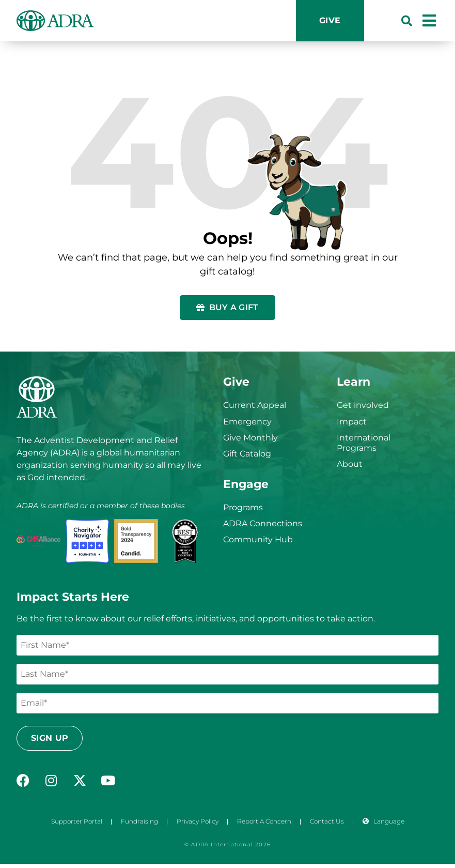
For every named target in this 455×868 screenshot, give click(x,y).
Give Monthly (250, 438)
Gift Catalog (247, 454)
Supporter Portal (77, 821)
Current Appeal (255, 405)
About (350, 464)
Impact (352, 422)
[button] (407, 21)
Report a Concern (264, 821)
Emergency (247, 422)
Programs (243, 507)
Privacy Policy (198, 821)
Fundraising (139, 821)
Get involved (363, 405)
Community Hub (258, 539)
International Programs (364, 443)
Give (330, 20)
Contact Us (327, 821)
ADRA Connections (263, 523)
